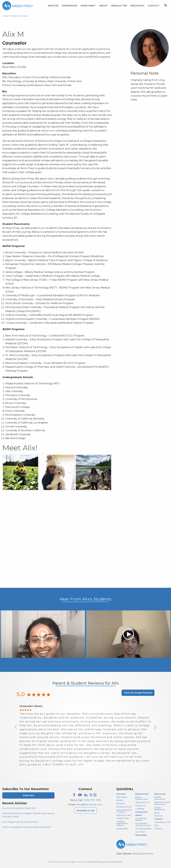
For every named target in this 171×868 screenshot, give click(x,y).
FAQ (157, 825)
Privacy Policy (104, 862)
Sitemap (91, 862)
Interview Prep (124, 815)
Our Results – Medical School (143, 824)
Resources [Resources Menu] (137, 6)
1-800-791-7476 (92, 800)
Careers (158, 829)
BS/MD (120, 800)
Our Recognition (144, 829)
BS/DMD (121, 803)
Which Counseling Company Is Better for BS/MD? (27, 827)
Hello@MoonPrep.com (89, 805)
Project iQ (140, 805)
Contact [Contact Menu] (154, 6)
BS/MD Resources (160, 798)
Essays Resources (160, 808)
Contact (159, 819)
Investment (88, 6)
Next (155, 729)
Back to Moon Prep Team (16, 16)
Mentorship (122, 829)
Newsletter (119, 6)
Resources (160, 794)
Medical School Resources (162, 803)
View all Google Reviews (138, 693)
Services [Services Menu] (53, 6)
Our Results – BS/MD (142, 819)
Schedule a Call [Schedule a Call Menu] (85, 811)
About (139, 815)
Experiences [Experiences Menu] (70, 6)
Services (121, 794)
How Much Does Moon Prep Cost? (19, 808)
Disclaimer (117, 862)
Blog (157, 813)
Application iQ (142, 802)
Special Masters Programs (124, 811)
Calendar (140, 809)
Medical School (124, 807)
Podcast (158, 816)
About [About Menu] (103, 6)
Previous (16, 729)
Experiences (142, 794)
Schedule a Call (162, 822)
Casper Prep (123, 818)
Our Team (140, 832)
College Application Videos (122, 823)
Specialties (122, 797)
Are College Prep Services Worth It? (20, 822)
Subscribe (28, 795)
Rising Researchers (142, 798)
